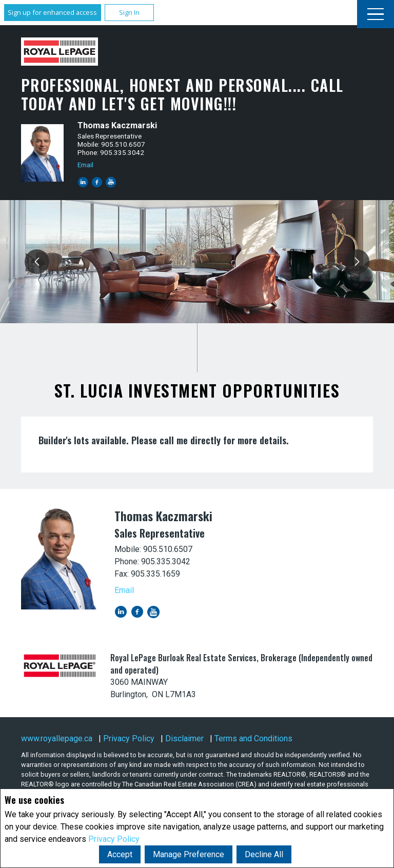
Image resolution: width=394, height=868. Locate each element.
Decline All (264, 854)
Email (85, 165)
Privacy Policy (114, 839)
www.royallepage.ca (57, 738)
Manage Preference (189, 854)
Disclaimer (184, 738)
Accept (120, 854)
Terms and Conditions (253, 738)
